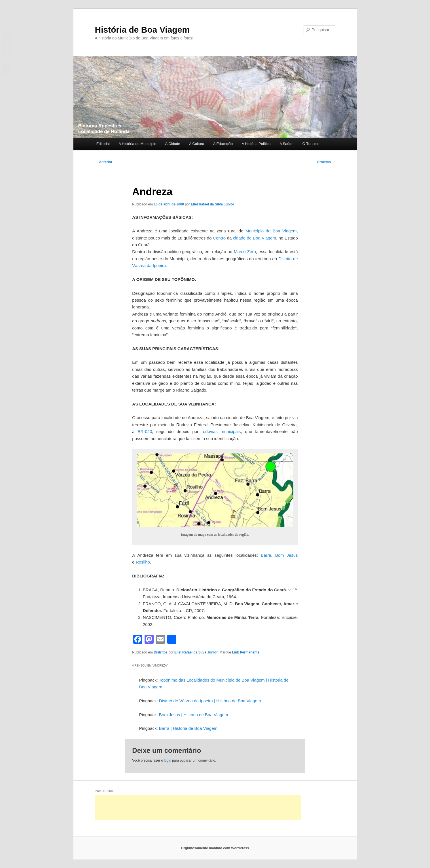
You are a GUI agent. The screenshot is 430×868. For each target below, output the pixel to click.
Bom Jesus (287, 555)
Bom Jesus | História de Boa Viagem (194, 715)
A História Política (256, 144)
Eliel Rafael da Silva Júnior (212, 204)
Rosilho (143, 562)
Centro (219, 238)
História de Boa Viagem (142, 30)
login (167, 760)
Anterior (104, 162)
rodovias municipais (221, 431)
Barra (266, 555)
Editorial (103, 144)
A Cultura (197, 144)
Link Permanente (246, 652)
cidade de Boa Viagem (255, 238)
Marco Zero (245, 252)
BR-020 (145, 431)
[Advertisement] (198, 808)
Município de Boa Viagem (271, 231)
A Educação (223, 144)
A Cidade (173, 144)
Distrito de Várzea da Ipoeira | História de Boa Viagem (210, 701)
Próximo (326, 162)
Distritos (161, 652)
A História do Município (137, 144)
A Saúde (286, 144)
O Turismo (311, 144)
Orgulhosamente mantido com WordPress (215, 848)
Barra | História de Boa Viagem (188, 728)
